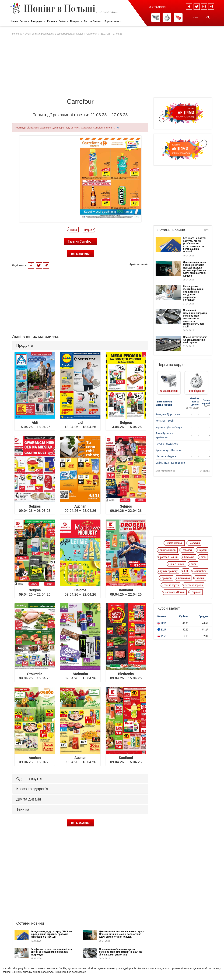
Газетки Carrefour (80, 241)
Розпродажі (38, 21)
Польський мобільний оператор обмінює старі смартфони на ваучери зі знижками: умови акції (121, 920)
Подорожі (76, 21)
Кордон (52, 21)
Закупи (25, 21)
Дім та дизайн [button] (29, 799)
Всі (206, 230)
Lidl (186, 571)
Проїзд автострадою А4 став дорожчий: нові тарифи (195, 340)
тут (117, 128)
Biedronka (189, 557)
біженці (200, 578)
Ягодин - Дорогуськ (168, 414)
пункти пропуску (169, 571)
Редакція (83, 963)
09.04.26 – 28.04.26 (80, 508)
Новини (14, 21)
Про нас (16, 963)
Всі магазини (80, 254)
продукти (167, 578)
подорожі (188, 550)
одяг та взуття (171, 585)
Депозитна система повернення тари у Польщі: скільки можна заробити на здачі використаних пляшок (121, 902)
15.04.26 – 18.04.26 (35, 425)
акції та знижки (168, 550)
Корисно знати (113, 21)
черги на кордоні (194, 585)
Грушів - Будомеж (167, 443)
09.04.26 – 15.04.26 (35, 676)
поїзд (194, 564)
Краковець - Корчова (169, 450)
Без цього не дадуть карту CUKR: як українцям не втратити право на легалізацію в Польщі (51, 902)
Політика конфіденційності (38, 963)
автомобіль (200, 571)
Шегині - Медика (166, 456)
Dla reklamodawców (65, 963)
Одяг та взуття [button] (29, 779)
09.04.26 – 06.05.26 (35, 508)
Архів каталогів (139, 264)
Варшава (196, 592)
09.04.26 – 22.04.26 (126, 508)
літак (204, 557)
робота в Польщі (169, 557)
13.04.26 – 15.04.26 (126, 425)
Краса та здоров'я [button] (32, 789)
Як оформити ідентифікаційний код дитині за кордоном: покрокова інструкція (51, 920)
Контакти (97, 963)
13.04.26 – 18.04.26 (80, 425)
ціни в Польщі (177, 564)
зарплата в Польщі (175, 592)
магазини (195, 543)
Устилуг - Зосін (165, 421)
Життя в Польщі (93, 21)
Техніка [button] (23, 809)
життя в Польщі (175, 543)
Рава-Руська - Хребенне (164, 435)
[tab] (80, 345)
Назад (74, 230)
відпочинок (184, 578)
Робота (64, 21)
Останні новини (171, 230)
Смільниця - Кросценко (170, 463)
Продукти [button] (25, 345)
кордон (203, 550)
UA (196, 18)
